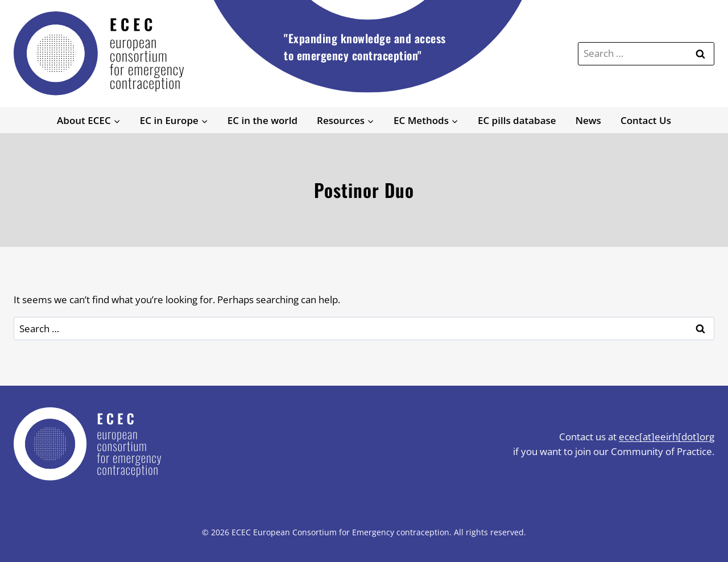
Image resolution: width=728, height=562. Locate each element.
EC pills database (517, 120)
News (588, 120)
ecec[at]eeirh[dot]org (667, 437)
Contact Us (646, 120)
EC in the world (262, 120)
